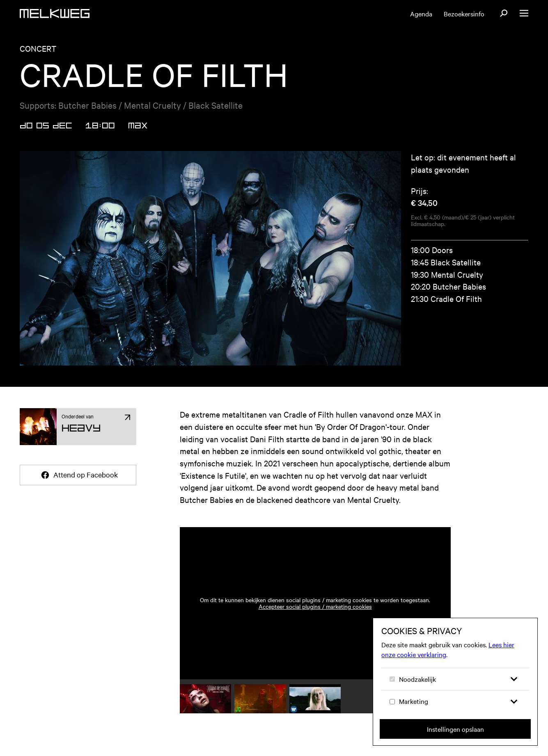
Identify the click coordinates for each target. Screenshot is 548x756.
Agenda (421, 14)
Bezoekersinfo (464, 14)
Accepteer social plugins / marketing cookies (315, 606)
